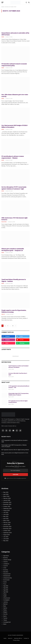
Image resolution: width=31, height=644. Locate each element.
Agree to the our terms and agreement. (15, 478)
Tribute (5, 620)
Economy (6, 570)
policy (20, 478)
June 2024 (6, 539)
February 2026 (7, 498)
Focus (5, 584)
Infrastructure (7, 598)
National (5, 604)
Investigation (6, 600)
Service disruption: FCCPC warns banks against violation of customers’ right (14, 188)
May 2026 (6, 492)
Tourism (5, 618)
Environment (6, 580)
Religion (5, 612)
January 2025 (7, 525)
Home (3, 7)
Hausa (5, 594)
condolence (6, 564)
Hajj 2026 (6, 592)
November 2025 (7, 504)
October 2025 (7, 506)
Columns (5, 562)
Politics (5, 610)
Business (6, 558)
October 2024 (7, 531)
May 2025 (6, 516)
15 (13, 326)
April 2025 (6, 519)
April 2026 (6, 494)
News (5, 606)
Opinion (5, 608)
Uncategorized (7, 622)
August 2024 (6, 535)
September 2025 (7, 508)
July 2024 (6, 537)
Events (5, 582)
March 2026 (6, 496)
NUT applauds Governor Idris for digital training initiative (15, 450)
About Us (10, 638)
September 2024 (7, 533)
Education (6, 572)
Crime (5, 568)
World (5, 624)
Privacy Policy (16, 640)
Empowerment (7, 574)
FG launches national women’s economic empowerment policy (14, 65)
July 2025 (6, 512)
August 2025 (6, 510)
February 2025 (7, 523)
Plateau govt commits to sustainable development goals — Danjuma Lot (13, 250)
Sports (5, 616)
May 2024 (6, 541)
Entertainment (7, 576)
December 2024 (7, 527)
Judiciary (6, 602)
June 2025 (6, 514)
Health (5, 596)
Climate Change (7, 560)
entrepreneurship (8, 578)
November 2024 (7, 529)
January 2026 (7, 500)
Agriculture (6, 556)
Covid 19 (5, 566)
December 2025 (7, 502)
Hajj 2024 (6, 586)
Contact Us (26, 638)
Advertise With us (18, 638)
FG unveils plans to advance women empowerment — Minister (13, 157)
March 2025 (6, 521)
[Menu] (2, 2)
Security (5, 614)
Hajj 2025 (6, 588)
